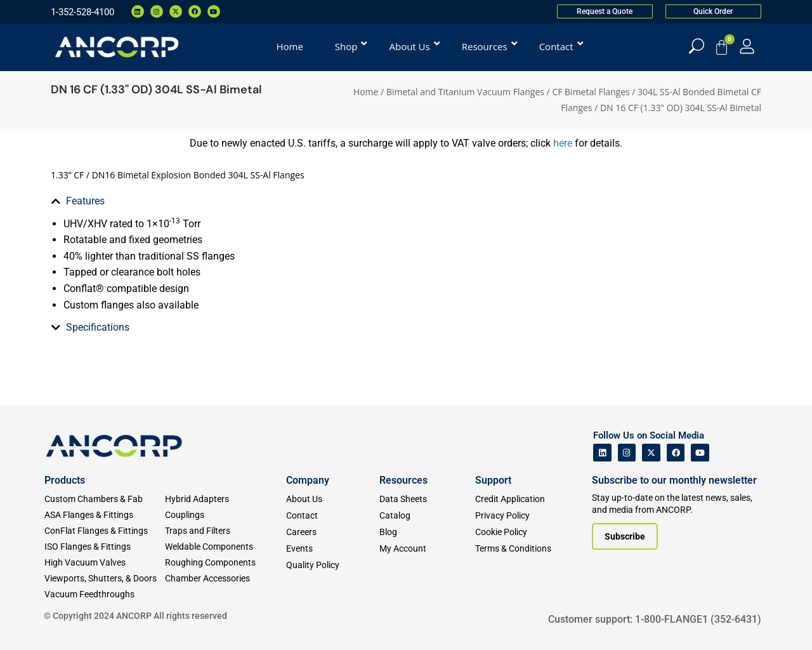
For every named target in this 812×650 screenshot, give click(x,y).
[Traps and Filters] (225, 531)
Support (493, 480)
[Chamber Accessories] (225, 579)
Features (85, 201)
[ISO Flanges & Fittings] (105, 547)
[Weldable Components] (225, 547)
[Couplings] (225, 515)
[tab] (143, 201)
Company (308, 480)
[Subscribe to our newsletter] (625, 536)
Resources (403, 480)
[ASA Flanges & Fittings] (105, 515)
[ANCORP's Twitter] (651, 453)
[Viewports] (105, 579)
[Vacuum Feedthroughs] (105, 594)
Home (366, 92)
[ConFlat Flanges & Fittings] (105, 531)
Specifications (98, 327)
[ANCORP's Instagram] (627, 453)
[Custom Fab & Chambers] (105, 499)
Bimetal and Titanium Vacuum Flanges (465, 92)
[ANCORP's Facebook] (676, 453)
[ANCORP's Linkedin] (602, 453)
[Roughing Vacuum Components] (225, 563)
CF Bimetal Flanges (591, 92)
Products (65, 480)
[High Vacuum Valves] (105, 563)
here (564, 143)
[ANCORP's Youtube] (700, 453)
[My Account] (747, 46)
